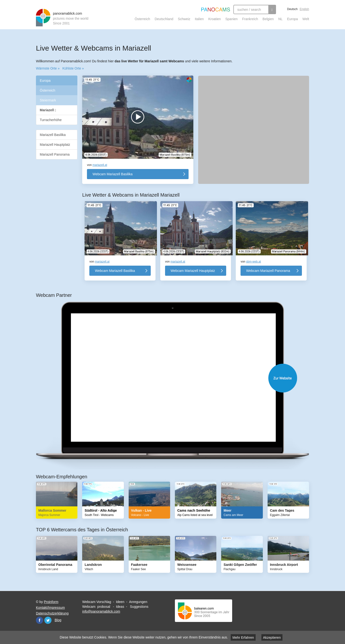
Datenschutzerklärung (52, 613)
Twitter (48, 620)
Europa (292, 19)
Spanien (232, 19)
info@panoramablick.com (101, 611)
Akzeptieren (272, 638)
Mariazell (48, 110)
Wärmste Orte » (48, 68)
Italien (199, 19)
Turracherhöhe (51, 120)
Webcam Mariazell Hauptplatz (193, 271)
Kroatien (214, 19)
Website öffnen (177, 378)
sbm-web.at (253, 262)
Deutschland (164, 19)
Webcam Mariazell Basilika (112, 174)
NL (280, 19)
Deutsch (292, 9)
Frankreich (250, 19)
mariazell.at (100, 165)
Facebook (40, 620)
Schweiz (184, 19)
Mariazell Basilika (53, 135)
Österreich (142, 19)
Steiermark (48, 100)
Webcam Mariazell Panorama (268, 271)
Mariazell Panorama (55, 154)
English (304, 9)
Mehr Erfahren (243, 638)
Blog (58, 620)
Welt (306, 19)
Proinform (51, 602)
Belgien (268, 19)
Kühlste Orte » (73, 68)
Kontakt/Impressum (50, 608)
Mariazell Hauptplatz (55, 145)
